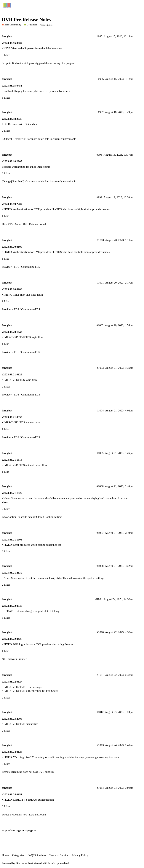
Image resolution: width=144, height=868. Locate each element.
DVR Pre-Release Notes (27, 20)
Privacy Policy (80, 855)
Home (5, 855)
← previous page (11, 830)
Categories (18, 855)
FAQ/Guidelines (37, 855)
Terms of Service (59, 855)
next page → (29, 830)
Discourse (21, 863)
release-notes (46, 25)
